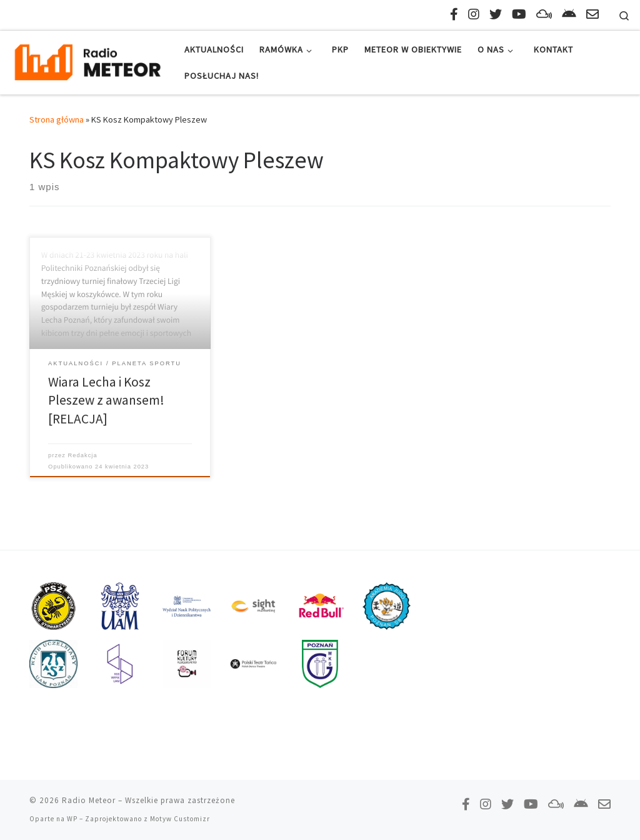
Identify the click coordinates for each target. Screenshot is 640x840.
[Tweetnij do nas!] (496, 14)
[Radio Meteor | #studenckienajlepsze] (87, 60)
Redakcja (83, 455)
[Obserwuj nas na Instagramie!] (474, 14)
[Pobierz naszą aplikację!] (569, 14)
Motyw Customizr (180, 819)
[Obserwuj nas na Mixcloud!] (544, 14)
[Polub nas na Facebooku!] (454, 14)
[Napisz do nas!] (592, 14)
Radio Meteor (89, 800)
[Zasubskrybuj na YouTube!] (519, 14)
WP (72, 819)
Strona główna (57, 119)
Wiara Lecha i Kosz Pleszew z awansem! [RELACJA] (106, 401)
